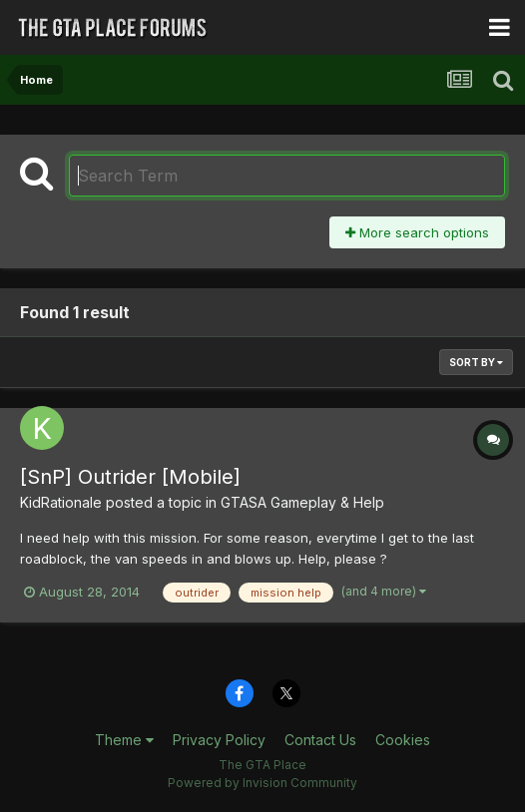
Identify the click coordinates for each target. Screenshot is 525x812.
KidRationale (61, 502)
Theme (124, 740)
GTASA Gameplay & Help (302, 502)
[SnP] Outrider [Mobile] (130, 477)
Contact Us (320, 740)
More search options (417, 232)
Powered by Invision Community (262, 783)
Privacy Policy (219, 740)
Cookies (403, 740)
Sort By (476, 362)
